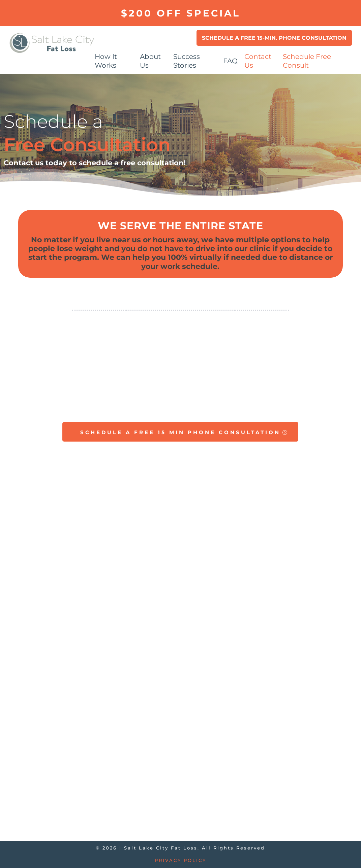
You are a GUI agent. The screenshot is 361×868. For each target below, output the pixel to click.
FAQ (230, 61)
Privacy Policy (180, 860)
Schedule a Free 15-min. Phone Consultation (274, 38)
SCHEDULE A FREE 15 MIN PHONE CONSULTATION (180, 432)
